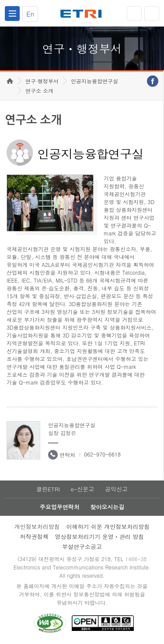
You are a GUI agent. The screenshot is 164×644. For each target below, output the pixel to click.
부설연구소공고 (82, 547)
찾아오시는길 (107, 507)
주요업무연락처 (60, 507)
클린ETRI (48, 489)
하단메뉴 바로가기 (0, 0)
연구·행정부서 (42, 81)
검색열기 (152, 14)
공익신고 (116, 489)
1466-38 (136, 559)
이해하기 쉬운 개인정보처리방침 (108, 526)
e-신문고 (82, 489)
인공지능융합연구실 (94, 81)
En (30, 14)
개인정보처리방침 (37, 526)
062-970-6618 (102, 454)
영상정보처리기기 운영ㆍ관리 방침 (100, 537)
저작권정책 (34, 537)
